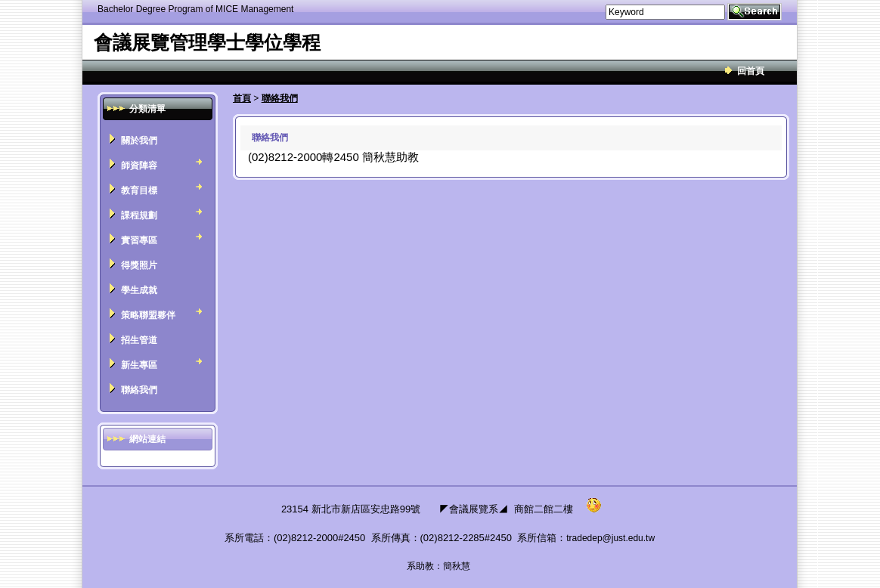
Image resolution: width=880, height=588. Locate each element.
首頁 (242, 98)
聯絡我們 (280, 98)
